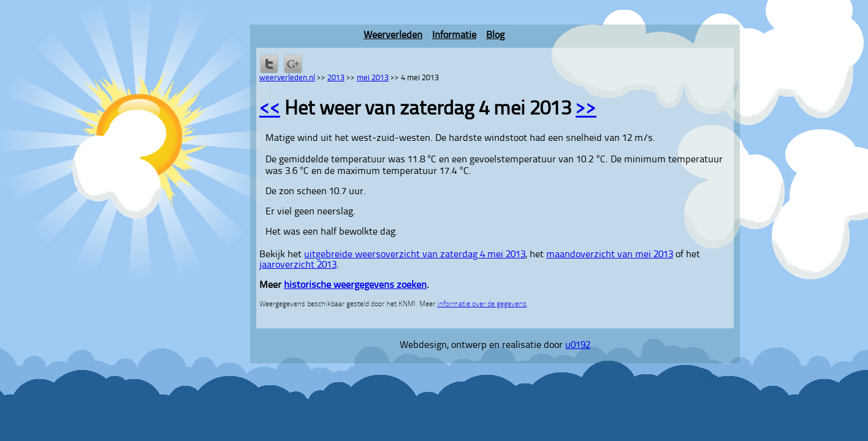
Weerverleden (393, 36)
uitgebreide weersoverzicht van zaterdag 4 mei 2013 (415, 255)
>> (586, 110)
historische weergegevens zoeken (355, 285)
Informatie (454, 36)
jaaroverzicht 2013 (298, 265)
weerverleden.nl (287, 78)
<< (270, 110)
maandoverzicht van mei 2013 (610, 255)
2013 (336, 78)
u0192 (578, 345)
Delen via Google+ (293, 64)
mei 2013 (373, 78)
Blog (495, 36)
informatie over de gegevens (482, 304)
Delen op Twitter (269, 64)
